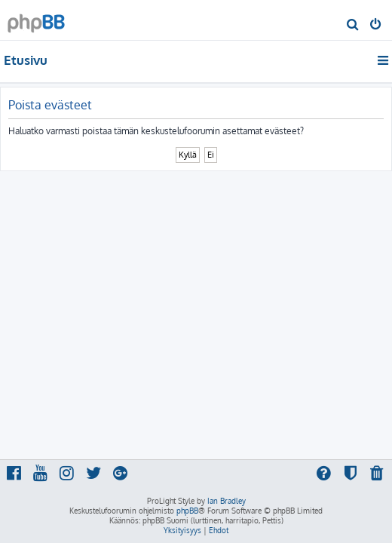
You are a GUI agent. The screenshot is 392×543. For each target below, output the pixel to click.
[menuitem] (353, 26)
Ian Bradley (227, 501)
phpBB (187, 511)
